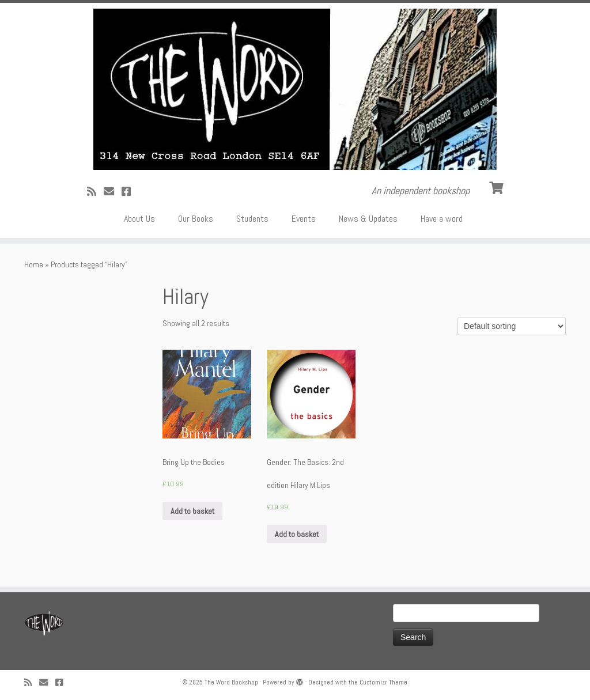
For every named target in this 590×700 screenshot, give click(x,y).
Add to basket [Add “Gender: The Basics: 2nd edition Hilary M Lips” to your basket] (297, 534)
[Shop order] (512, 326)
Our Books (196, 219)
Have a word (442, 219)
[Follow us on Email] (113, 192)
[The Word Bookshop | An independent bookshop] (295, 89)
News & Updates (368, 219)
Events (304, 219)
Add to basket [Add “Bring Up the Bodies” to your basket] (192, 511)
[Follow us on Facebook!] (130, 192)
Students (252, 219)
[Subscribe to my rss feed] (95, 192)
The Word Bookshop (231, 682)
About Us (139, 219)
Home (34, 264)
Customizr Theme (383, 682)
